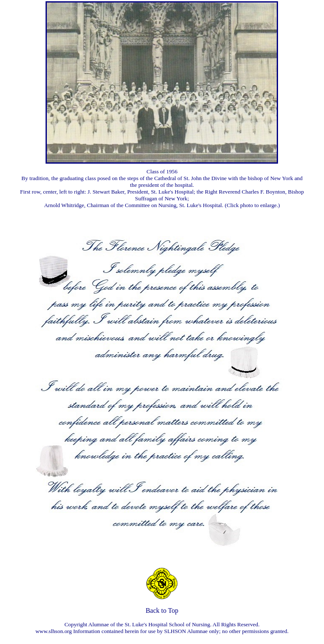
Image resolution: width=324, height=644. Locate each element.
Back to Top (162, 610)
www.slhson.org (54, 631)
